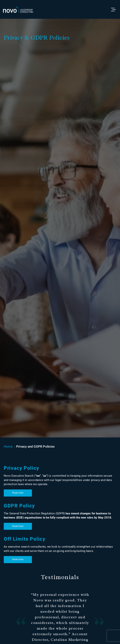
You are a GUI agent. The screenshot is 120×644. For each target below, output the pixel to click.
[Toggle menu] (115, 9)
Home (8, 446)
